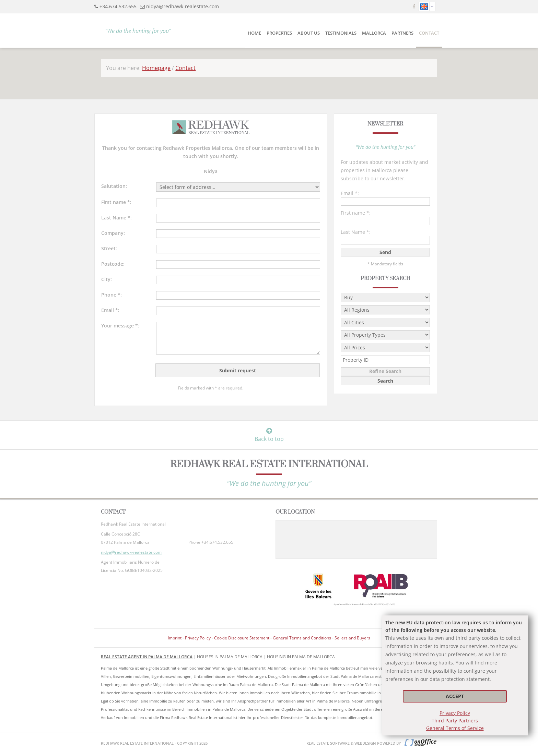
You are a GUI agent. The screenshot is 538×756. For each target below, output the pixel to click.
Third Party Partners (455, 721)
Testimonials (341, 33)
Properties (279, 33)
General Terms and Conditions (302, 638)
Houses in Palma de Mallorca (230, 657)
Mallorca (374, 33)
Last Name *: (116, 218)
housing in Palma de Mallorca (301, 657)
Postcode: (113, 264)
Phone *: (112, 295)
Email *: (110, 310)
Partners (402, 33)
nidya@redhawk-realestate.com (183, 6)
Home (254, 33)
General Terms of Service (455, 728)
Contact (429, 33)
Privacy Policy (455, 713)
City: (107, 279)
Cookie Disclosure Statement (242, 638)
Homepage (156, 68)
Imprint (175, 638)
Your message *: (120, 326)
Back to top (269, 435)
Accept (455, 696)
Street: (109, 248)
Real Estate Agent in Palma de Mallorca (147, 657)
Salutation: (114, 186)
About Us (309, 33)
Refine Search (385, 371)
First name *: (116, 202)
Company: (113, 233)
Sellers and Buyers (352, 638)
